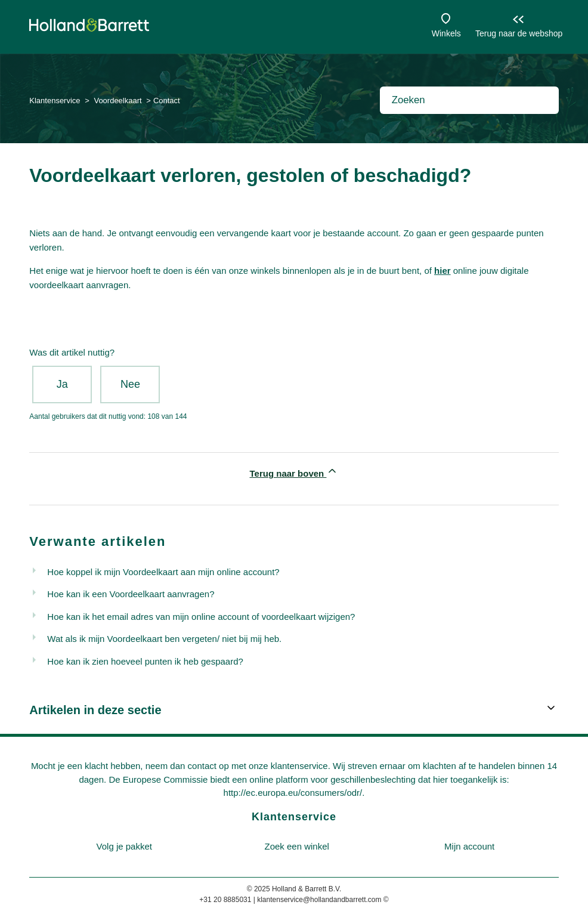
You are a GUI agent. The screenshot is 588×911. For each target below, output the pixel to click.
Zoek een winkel (297, 846)
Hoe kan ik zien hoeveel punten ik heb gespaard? (145, 661)
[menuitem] (124, 847)
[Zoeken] (469, 100)
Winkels (446, 33)
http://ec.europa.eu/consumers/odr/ (293, 793)
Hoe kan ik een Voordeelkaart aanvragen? (131, 594)
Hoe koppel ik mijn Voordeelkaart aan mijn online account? (163, 572)
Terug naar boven (294, 472)
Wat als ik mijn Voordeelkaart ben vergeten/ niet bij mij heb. (164, 639)
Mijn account (469, 846)
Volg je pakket (124, 846)
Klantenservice (55, 101)
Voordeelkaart (117, 101)
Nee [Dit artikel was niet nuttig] (130, 384)
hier (442, 271)
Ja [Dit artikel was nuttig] (62, 384)
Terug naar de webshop (519, 33)
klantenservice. (301, 766)
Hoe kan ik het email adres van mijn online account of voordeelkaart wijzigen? (201, 617)
